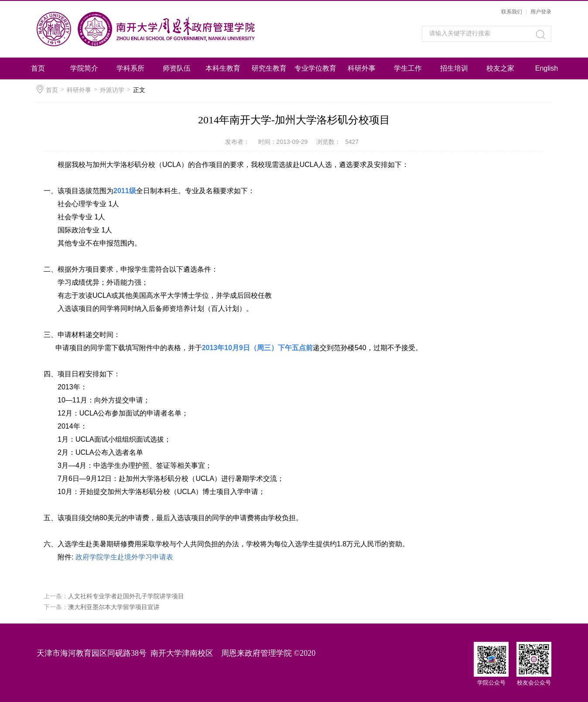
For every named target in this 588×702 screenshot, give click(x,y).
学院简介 (84, 68)
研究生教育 (269, 68)
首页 (38, 68)
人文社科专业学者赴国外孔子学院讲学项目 (126, 596)
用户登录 (541, 12)
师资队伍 (177, 68)
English (547, 68)
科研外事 (362, 68)
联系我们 (512, 12)
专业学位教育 (315, 68)
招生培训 (454, 68)
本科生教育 (223, 68)
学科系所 (130, 68)
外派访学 (112, 90)
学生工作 (408, 68)
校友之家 (500, 68)
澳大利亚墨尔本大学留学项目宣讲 (114, 607)
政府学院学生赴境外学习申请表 (124, 557)
